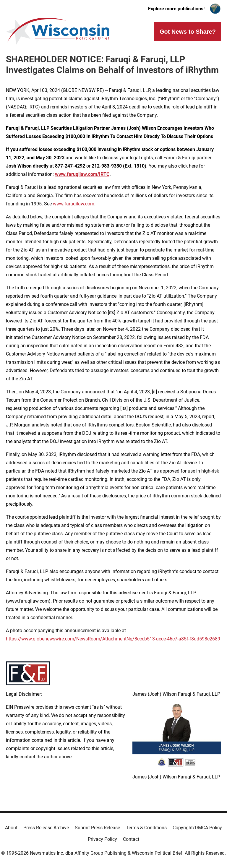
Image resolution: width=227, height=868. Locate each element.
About (11, 828)
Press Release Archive (46, 828)
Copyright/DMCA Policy (197, 828)
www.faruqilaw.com (74, 204)
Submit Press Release (97, 828)
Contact (131, 839)
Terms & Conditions (146, 828)
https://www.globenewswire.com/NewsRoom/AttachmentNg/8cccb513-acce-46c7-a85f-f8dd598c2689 (113, 639)
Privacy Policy (102, 839)
